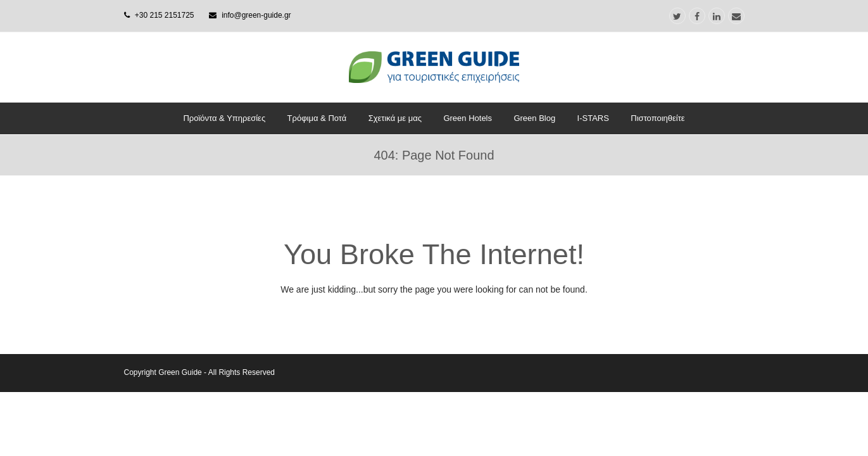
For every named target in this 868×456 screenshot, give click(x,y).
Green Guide (180, 372)
